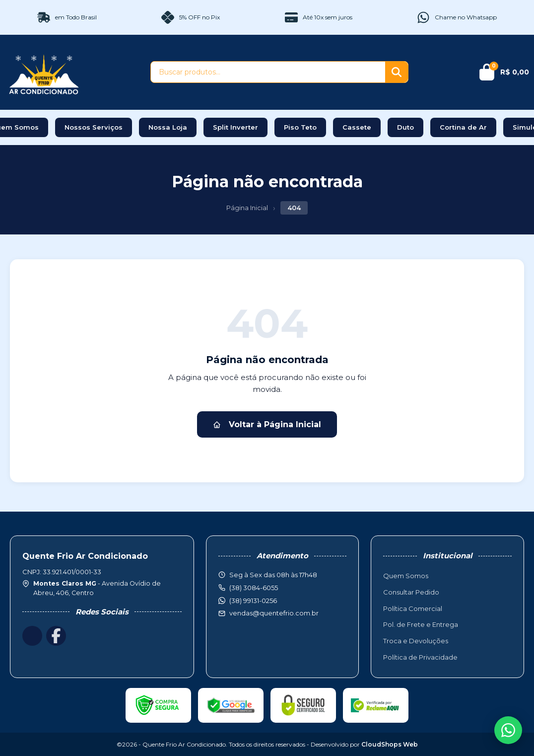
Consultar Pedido (411, 592)
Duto (405, 127)
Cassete (357, 127)
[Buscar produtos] (268, 72)
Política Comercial (413, 608)
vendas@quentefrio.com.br (274, 613)
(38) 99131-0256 (253, 601)
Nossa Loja (168, 127)
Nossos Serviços (94, 127)
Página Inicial (247, 208)
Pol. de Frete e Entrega (421, 624)
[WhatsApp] (508, 730)
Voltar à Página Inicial (267, 424)
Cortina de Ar (463, 127)
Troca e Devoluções (416, 641)
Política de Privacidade (420, 657)
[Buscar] (397, 72)
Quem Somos (406, 576)
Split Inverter (235, 127)
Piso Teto (300, 127)
